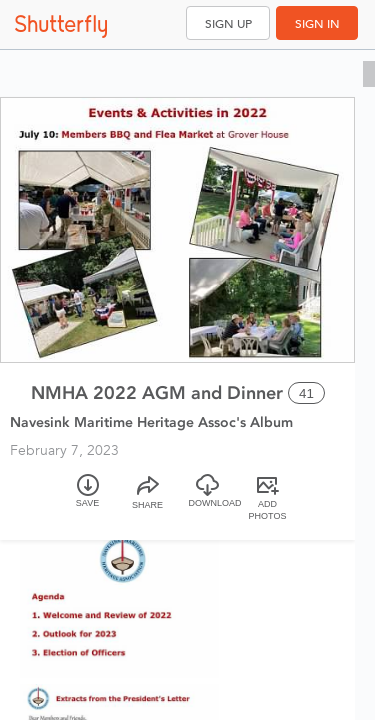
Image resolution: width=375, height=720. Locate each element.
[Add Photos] (268, 499)
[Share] (148, 499)
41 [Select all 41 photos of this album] (306, 393)
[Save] (88, 499)
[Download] (208, 499)
